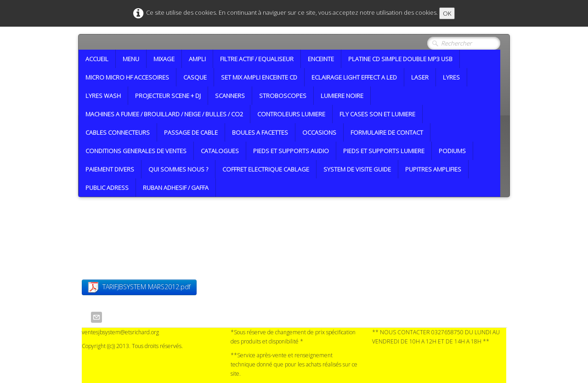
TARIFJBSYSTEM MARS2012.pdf (139, 287)
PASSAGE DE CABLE (191, 132)
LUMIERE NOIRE (342, 96)
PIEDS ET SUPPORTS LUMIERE (384, 151)
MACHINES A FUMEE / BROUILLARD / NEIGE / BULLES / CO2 (164, 114)
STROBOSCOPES (283, 96)
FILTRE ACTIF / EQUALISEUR (257, 59)
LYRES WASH (103, 96)
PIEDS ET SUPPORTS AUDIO (291, 151)
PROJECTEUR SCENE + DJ (168, 96)
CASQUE (195, 77)
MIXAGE (164, 59)
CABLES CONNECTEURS (118, 132)
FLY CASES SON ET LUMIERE (377, 114)
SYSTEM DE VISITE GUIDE (357, 169)
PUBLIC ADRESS (107, 188)
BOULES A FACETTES (260, 132)
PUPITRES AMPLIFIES (433, 169)
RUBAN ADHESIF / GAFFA (176, 188)
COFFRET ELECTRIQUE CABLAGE (266, 169)
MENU (131, 59)
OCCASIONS (319, 132)
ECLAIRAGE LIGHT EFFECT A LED (354, 77)
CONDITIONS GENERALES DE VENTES (136, 151)
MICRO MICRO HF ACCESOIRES (127, 77)
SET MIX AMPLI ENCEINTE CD (259, 77)
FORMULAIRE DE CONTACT (387, 132)
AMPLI (197, 59)
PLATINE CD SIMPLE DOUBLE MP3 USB (400, 59)
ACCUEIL (97, 59)
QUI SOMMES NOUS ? (178, 169)
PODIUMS (452, 151)
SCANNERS (230, 96)
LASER (420, 77)
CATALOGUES (220, 151)
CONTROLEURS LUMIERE (291, 114)
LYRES (451, 77)
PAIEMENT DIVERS (110, 169)
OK (447, 13)
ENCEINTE (321, 59)
